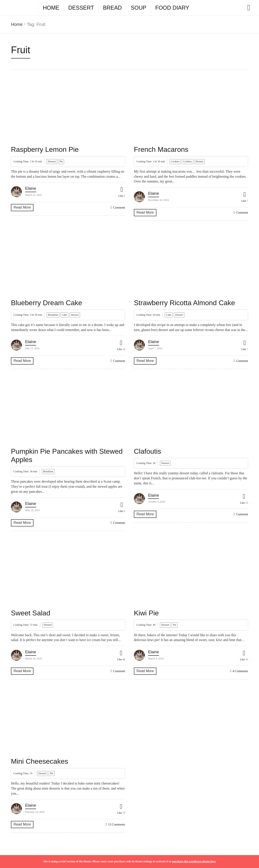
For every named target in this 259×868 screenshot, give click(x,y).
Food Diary (172, 8)
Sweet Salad (31, 613)
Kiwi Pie (146, 613)
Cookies (175, 161)
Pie (61, 161)
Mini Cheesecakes (39, 761)
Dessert (81, 8)
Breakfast (53, 315)
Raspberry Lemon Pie (45, 149)
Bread (112, 8)
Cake (64, 315)
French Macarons (161, 149)
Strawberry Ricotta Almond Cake (184, 303)
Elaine (31, 188)
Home (51, 8)
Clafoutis (148, 451)
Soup (139, 8)
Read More (22, 207)
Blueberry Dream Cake (46, 303)
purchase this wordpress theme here (194, 861)
